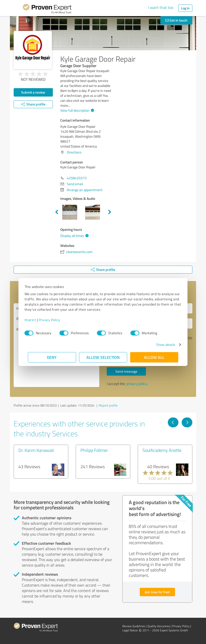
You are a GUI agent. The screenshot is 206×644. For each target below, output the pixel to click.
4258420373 (77, 178)
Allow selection (103, 357)
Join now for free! (157, 592)
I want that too (161, 7)
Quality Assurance (159, 626)
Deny (52, 357)
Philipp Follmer (94, 450)
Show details (162, 345)
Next (110, 212)
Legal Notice (130, 630)
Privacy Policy (53, 320)
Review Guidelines (134, 626)
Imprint (34, 320)
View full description (77, 110)
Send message (126, 371)
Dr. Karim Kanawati (36, 450)
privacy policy (137, 384)
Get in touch (176, 20)
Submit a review (33, 92)
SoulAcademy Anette (162, 450)
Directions (74, 152)
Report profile (108, 405)
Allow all (154, 357)
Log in (185, 8)
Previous (57, 212)
